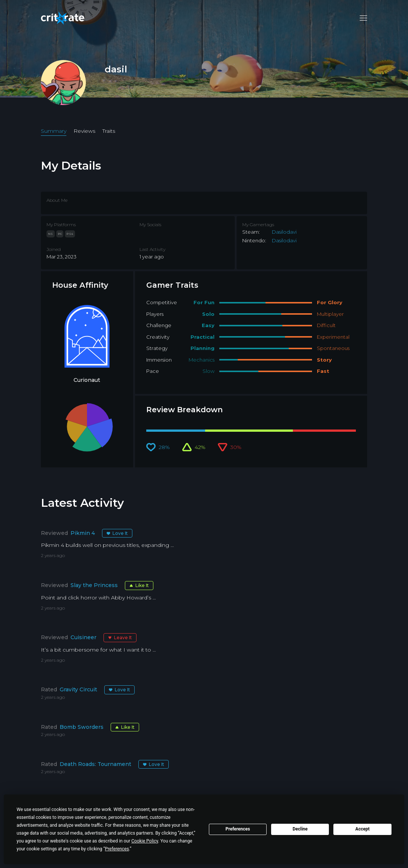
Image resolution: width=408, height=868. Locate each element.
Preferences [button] (117, 849)
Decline (300, 829)
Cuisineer (83, 637)
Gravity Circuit (78, 689)
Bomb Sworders (82, 727)
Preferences (238, 829)
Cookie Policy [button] (145, 841)
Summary (54, 131)
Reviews (84, 131)
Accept (363, 829)
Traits (109, 131)
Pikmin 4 (83, 533)
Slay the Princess (94, 585)
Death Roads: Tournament (95, 764)
